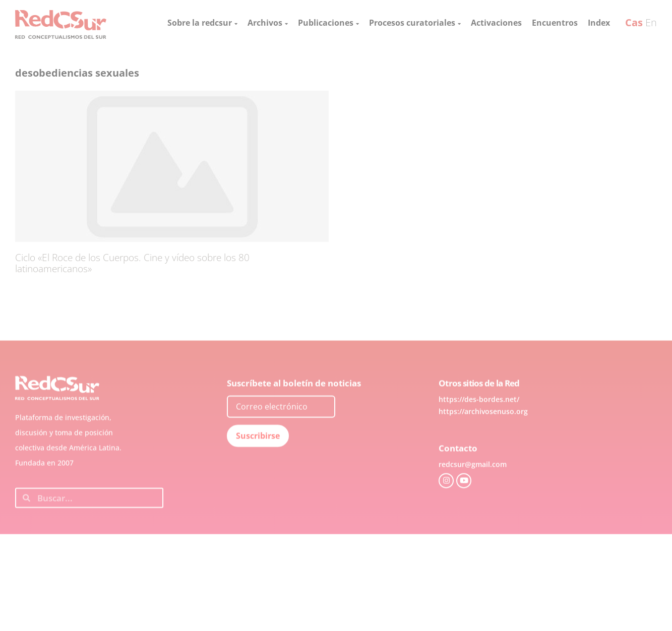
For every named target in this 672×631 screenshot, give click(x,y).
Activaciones (496, 23)
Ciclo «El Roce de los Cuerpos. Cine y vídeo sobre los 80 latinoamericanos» (132, 263)
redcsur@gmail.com (473, 483)
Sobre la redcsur (202, 23)
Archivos (268, 23)
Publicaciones (328, 23)
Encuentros (555, 23)
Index (599, 23)
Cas (634, 22)
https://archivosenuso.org (483, 430)
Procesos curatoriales (415, 23)
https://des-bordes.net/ (479, 418)
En (651, 22)
